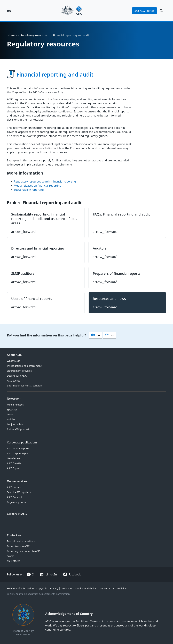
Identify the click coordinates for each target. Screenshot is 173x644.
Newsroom (14, 399)
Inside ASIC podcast (18, 429)
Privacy (54, 588)
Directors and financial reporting (38, 248)
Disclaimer (67, 588)
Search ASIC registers (19, 492)
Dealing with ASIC (17, 376)
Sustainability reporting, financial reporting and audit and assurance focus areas (44, 219)
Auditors (100, 248)
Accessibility (120, 588)
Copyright (42, 588)
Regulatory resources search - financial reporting (45, 181)
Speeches (12, 410)
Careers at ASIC (17, 514)
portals (145, 11)
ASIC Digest (13, 468)
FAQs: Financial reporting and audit (121, 214)
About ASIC (14, 355)
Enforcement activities (19, 371)
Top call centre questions (21, 541)
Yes (96, 335)
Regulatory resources (34, 35)
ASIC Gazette (14, 463)
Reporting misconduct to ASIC (24, 551)
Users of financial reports (32, 299)
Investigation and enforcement (24, 366)
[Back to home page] (72, 11)
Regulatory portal (17, 502)
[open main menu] (9, 11)
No (110, 335)
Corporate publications (22, 442)
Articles (11, 419)
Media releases (15, 405)
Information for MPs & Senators (25, 386)
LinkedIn (51, 574)
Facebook (75, 574)
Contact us (14, 535)
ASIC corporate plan (18, 453)
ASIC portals (14, 487)
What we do (14, 361)
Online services (17, 481)
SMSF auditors (23, 273)
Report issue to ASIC (18, 546)
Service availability (85, 588)
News (10, 414)
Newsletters (14, 458)
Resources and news (109, 299)
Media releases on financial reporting (38, 186)
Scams (11, 556)
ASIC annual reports (18, 448)
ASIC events (14, 381)
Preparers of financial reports (117, 273)
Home (12, 35)
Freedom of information (20, 588)
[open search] (161, 11)
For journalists (15, 424)
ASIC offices (14, 561)
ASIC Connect (14, 497)
